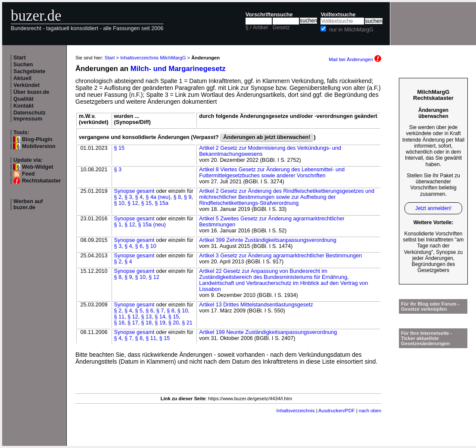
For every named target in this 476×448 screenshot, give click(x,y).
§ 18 (147, 323)
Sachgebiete (29, 71)
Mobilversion (39, 146)
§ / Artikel (257, 28)
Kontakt (23, 106)
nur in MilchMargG (351, 30)
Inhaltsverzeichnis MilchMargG (153, 58)
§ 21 (187, 323)
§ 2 (118, 197)
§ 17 (133, 323)
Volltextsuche (338, 15)
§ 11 (120, 317)
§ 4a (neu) (158, 197)
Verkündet (26, 85)
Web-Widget (37, 167)
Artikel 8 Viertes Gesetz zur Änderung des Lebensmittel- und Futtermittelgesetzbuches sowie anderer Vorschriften (272, 173)
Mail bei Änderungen (355, 59)
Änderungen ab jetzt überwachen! (267, 137)
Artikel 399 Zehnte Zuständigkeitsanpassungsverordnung (268, 240)
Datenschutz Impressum (30, 116)
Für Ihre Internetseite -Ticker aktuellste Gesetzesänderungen (426, 338)
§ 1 (118, 225)
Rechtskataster (41, 181)
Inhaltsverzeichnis (296, 411)
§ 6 (139, 246)
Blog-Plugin (37, 139)
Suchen (23, 65)
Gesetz (281, 28)
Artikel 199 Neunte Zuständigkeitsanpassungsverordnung (268, 332)
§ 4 (139, 197)
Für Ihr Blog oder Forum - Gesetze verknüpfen (430, 306)
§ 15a (162, 203)
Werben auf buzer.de (28, 204)
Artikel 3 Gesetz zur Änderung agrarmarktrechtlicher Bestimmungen (280, 256)
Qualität (23, 99)
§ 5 (139, 311)
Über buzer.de (31, 92)
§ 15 (120, 148)
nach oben (370, 411)
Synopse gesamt (134, 191)
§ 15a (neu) (152, 225)
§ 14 (160, 317)
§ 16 (120, 323)
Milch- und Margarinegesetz (178, 69)
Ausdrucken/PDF (337, 411)
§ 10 (120, 203)
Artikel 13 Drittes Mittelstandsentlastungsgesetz (256, 305)
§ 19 (160, 323)
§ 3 (118, 170)
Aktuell (22, 78)
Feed (28, 174)
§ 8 (177, 197)
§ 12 (133, 203)
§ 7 (160, 311)
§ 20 (174, 323)
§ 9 (188, 197)
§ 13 (147, 317)
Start (20, 58)
